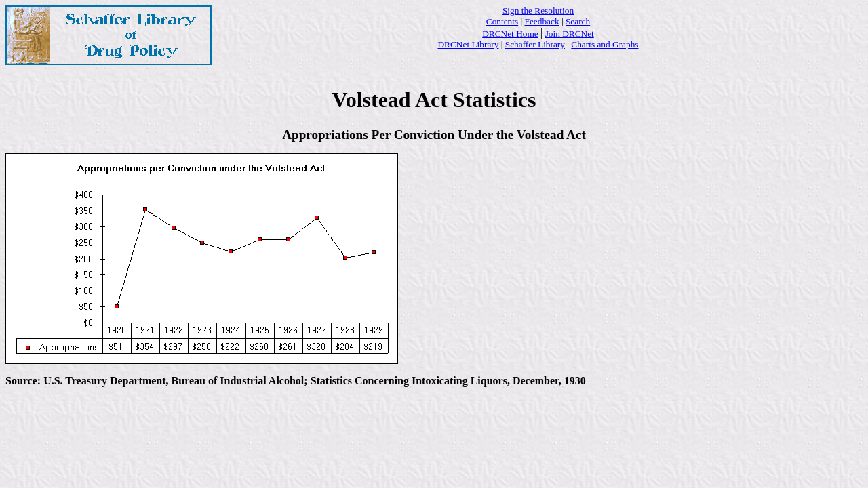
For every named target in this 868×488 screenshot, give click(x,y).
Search (578, 21)
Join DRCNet (570, 34)
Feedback (542, 21)
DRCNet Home (510, 34)
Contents (502, 21)
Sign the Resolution (538, 11)
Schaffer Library (535, 44)
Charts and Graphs (605, 44)
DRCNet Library (468, 44)
